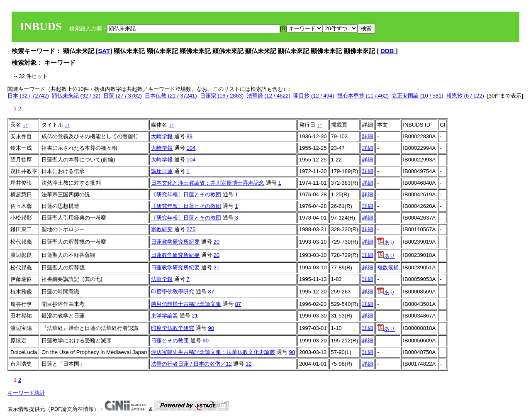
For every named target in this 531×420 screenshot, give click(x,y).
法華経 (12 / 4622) (269, 96)
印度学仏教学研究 (173, 328)
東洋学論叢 (164, 316)
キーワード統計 (26, 393)
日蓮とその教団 (170, 341)
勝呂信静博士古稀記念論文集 (186, 304)
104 (191, 148)
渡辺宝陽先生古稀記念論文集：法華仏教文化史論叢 (213, 352)
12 (248, 364)
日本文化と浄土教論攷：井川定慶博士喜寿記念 (208, 183)
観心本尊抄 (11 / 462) (363, 96)
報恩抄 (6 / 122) (465, 96)
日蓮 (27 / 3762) (123, 96)
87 (211, 292)
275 (191, 229)
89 (190, 136)
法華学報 (162, 279)
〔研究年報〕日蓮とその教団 (186, 194)
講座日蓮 (162, 171)
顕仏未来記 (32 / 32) (76, 96)
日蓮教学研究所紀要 (175, 242)
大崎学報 (162, 136)
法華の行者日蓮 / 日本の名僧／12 (191, 364)
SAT (104, 51)
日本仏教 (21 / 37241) (171, 96)
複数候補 (388, 267)
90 (211, 328)
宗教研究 (162, 229)
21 (217, 267)
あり (386, 243)
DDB (388, 51)
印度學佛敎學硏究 (173, 292)
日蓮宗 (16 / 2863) (222, 96)
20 (217, 242)
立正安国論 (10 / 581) (417, 96)
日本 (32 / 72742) (28, 96)
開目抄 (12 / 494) (314, 96)
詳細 (368, 136)
